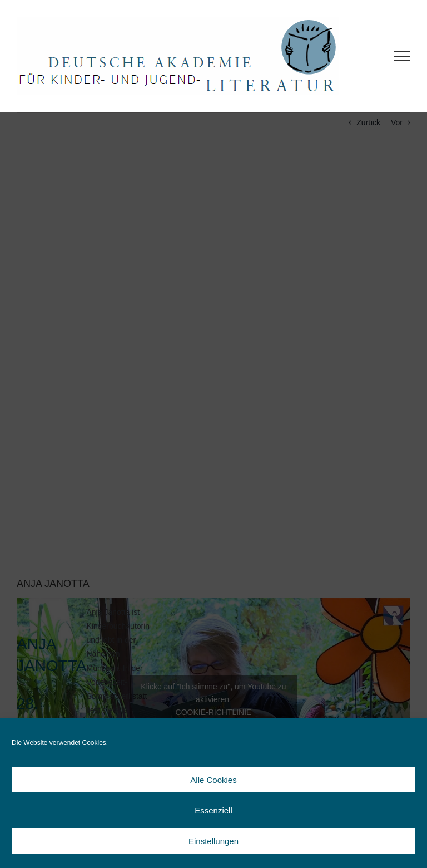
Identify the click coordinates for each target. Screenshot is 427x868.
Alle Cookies (213, 780)
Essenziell (213, 810)
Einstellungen (213, 841)
